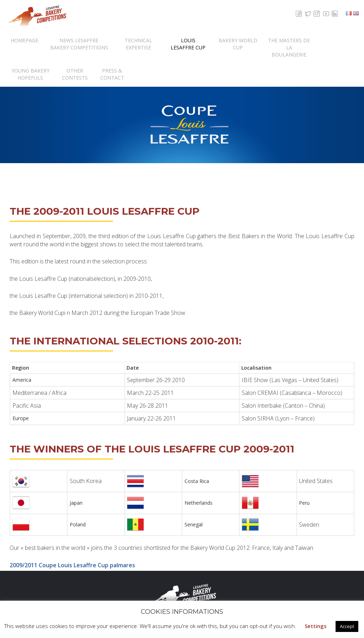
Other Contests (75, 74)
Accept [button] (347, 626)
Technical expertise (138, 44)
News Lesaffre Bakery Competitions (79, 44)
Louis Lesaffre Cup (188, 44)
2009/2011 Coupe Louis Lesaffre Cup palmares (72, 565)
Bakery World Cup (238, 44)
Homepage (25, 40)
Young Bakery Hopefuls (30, 74)
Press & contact (112, 74)
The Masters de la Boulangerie (289, 47)
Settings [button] (316, 626)
